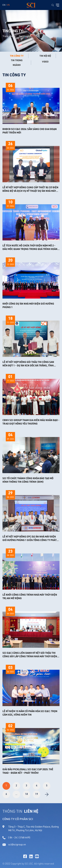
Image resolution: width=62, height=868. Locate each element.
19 (37, 794)
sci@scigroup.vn (14, 844)
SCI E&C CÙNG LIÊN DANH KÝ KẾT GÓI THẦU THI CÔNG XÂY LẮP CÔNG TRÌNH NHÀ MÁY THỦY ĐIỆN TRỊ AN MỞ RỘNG (30, 655)
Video (45, 62)
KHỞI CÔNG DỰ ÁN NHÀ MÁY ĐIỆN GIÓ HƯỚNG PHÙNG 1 (28, 305)
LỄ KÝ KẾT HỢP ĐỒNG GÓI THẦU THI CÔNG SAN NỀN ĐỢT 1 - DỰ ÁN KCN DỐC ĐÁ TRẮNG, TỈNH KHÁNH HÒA (28, 364)
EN (4, 5)
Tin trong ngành (17, 63)
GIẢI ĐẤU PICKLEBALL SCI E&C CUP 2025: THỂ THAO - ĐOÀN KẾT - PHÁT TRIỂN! (28, 771)
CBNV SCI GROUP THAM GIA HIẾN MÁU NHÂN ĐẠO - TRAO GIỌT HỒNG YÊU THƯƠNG (31, 422)
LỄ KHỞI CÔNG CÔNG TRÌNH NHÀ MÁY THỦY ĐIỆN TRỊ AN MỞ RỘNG (30, 596)
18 (26, 794)
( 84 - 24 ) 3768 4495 (16, 837)
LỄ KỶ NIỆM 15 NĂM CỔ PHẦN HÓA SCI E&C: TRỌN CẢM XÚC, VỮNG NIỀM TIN (30, 713)
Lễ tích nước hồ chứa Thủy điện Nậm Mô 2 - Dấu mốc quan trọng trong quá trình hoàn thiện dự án (30, 247)
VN (8, 5)
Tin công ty (17, 56)
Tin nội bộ (45, 56)
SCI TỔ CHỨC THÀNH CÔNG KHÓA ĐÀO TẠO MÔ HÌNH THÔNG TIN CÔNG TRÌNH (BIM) (28, 480)
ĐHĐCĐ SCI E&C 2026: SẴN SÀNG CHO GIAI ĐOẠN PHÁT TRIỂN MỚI (30, 131)
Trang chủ (8, 36)
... (16, 794)
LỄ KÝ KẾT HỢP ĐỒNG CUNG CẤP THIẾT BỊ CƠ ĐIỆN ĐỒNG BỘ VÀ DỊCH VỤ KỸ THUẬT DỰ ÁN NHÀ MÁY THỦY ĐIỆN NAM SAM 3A (30, 189)
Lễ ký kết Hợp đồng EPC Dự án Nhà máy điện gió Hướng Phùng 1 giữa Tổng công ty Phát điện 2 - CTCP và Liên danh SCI (30, 538)
